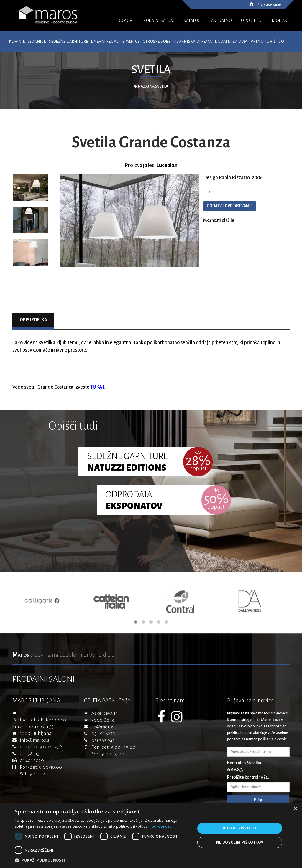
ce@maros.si (105, 727)
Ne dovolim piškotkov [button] (240, 842)
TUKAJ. (98, 387)
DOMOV (125, 21)
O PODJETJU (252, 21)
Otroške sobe (157, 42)
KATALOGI (193, 21)
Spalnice (131, 42)
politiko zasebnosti (266, 726)
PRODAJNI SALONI (158, 21)
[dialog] (151, 835)
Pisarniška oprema (193, 42)
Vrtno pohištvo (267, 42)
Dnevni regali (105, 42)
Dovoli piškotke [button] (240, 828)
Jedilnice (37, 42)
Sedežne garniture (69, 42)
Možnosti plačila (219, 220)
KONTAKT (281, 21)
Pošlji (258, 800)
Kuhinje (17, 42)
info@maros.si (35, 740)
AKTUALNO (221, 21)
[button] (102, 860)
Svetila (151, 70)
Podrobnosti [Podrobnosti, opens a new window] (161, 826)
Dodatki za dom (231, 42)
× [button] (295, 809)
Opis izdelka (33, 320)
